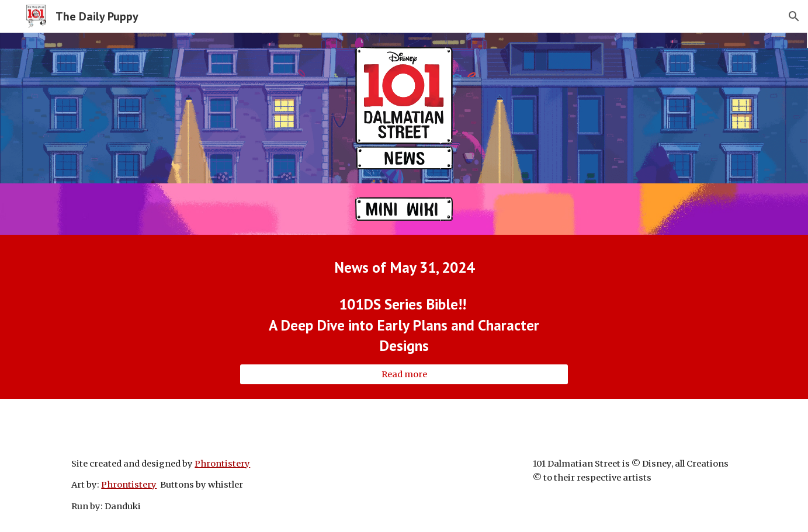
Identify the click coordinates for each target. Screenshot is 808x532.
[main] (404, 267)
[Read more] (404, 375)
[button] (794, 16)
